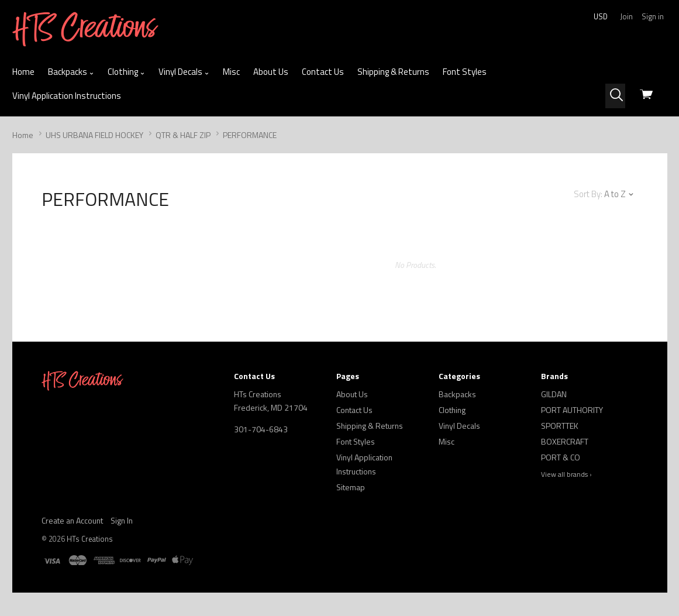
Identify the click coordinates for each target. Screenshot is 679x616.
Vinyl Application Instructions (67, 96)
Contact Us (323, 72)
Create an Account (72, 520)
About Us (271, 72)
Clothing (126, 72)
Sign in (653, 16)
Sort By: (588, 194)
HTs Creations (90, 539)
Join (626, 16)
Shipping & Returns (393, 72)
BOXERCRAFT (565, 441)
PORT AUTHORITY (572, 410)
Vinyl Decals (184, 72)
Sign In (122, 520)
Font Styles (465, 72)
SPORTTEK (560, 426)
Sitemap (351, 487)
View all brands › (566, 474)
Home (23, 72)
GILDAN (554, 394)
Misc (231, 72)
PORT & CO (561, 457)
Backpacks (71, 72)
